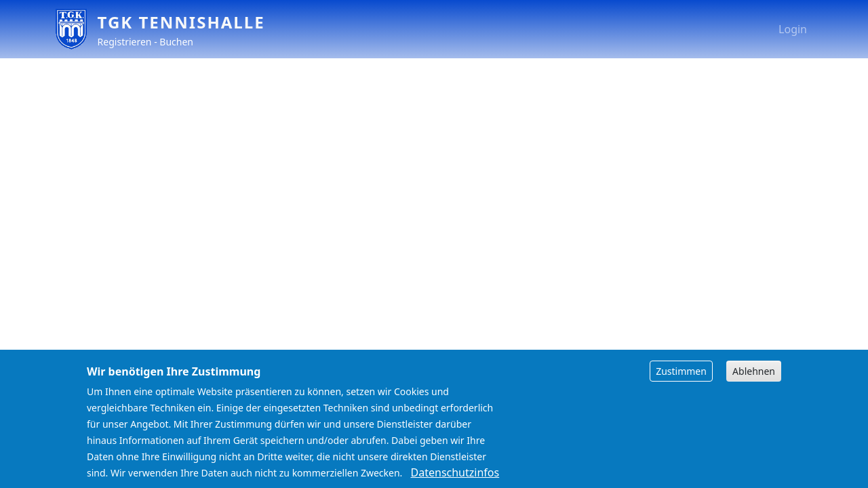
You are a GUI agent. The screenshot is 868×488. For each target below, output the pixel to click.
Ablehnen (754, 379)
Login (793, 29)
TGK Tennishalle (181, 22)
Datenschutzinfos (455, 480)
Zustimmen (681, 379)
